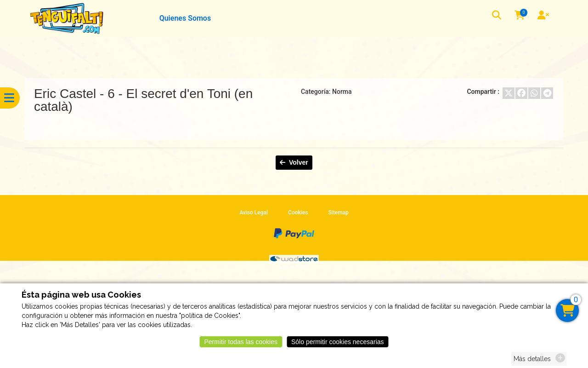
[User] (544, 16)
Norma (342, 92)
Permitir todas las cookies (241, 345)
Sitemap (338, 213)
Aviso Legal (254, 213)
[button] (498, 16)
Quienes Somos (185, 18)
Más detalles (532, 362)
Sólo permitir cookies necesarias (338, 345)
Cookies (298, 213)
